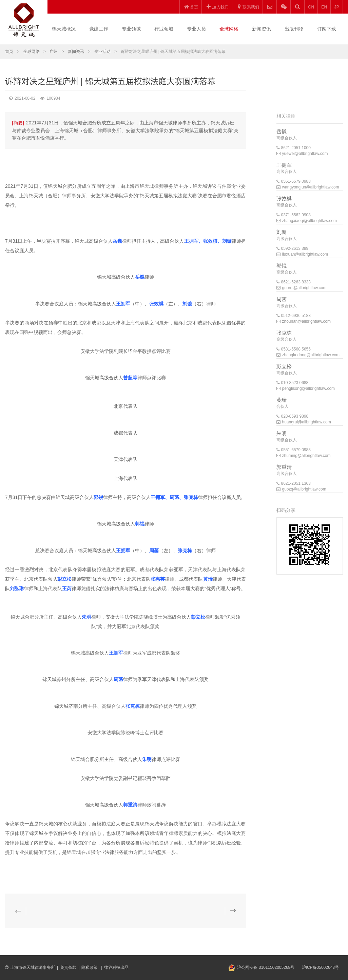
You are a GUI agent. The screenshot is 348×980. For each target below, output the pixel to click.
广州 (54, 52)
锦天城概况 (64, 29)
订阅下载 (327, 29)
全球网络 (229, 29)
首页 (9, 52)
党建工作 (99, 29)
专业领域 (131, 29)
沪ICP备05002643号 (320, 967)
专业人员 (196, 29)
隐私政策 (90, 967)
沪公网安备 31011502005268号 (266, 967)
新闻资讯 (262, 29)
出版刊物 (294, 29)
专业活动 (102, 52)
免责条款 (68, 967)
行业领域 (164, 29)
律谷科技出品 (116, 967)
